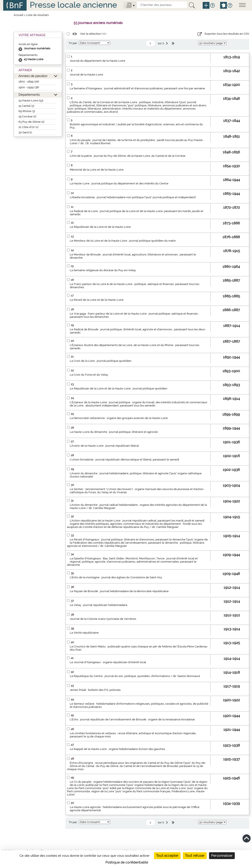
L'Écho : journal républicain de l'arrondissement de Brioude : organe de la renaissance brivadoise (132, 719)
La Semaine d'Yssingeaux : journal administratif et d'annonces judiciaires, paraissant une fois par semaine (137, 88)
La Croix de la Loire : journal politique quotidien (101, 361)
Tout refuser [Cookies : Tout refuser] (195, 856)
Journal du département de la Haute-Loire (98, 61)
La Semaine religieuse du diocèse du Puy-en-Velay (103, 270)
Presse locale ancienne (73, 5)
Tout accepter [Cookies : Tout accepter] (167, 856)
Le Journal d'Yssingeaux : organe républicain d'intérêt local (108, 662)
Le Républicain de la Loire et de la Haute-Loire (100, 227)
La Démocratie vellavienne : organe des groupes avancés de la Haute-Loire (119, 418)
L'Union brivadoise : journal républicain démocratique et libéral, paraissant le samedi (124, 460)
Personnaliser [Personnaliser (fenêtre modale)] (222, 856)
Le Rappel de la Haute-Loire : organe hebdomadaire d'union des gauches (117, 749)
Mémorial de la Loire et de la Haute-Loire (97, 170)
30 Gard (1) (25, 132)
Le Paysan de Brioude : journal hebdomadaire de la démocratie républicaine (119, 591)
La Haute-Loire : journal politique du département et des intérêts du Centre (119, 183)
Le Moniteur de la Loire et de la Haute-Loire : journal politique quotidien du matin (123, 241)
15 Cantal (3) (26, 106)
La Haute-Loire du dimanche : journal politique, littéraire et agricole (114, 432)
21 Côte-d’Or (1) (28, 127)
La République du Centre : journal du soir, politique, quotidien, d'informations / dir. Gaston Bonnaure (135, 676)
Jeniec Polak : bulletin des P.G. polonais (95, 690)
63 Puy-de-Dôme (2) (31, 122)
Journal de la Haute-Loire (86, 75)
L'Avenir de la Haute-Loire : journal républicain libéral (104, 446)
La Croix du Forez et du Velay (89, 375)
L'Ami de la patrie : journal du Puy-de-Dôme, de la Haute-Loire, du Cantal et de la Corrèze (128, 156)
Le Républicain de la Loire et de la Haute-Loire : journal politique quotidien (119, 388)
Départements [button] (29, 95)
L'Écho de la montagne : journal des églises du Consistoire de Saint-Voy (116, 577)
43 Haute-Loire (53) (31, 100)
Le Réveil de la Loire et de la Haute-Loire (97, 300)
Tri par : (73, 43)
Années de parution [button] (33, 76)
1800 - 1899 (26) (29, 82)
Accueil (19, 15)
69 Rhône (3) (27, 111)
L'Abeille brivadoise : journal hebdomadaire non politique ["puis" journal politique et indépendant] (133, 197)
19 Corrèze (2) (27, 116)
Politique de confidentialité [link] (127, 862)
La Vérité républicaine (84, 633)
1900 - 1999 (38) (29, 87)
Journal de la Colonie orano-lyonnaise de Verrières (103, 619)
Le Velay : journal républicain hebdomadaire (99, 605)
